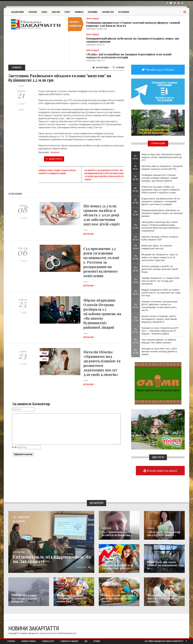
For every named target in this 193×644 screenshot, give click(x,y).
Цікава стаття (54, 159)
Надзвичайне (18, 12)
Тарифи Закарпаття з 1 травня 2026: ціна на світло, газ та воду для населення (161, 281)
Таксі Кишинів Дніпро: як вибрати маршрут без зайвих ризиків (159, 341)
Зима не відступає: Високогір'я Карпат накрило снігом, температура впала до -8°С (162, 157)
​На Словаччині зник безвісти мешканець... (117, 533)
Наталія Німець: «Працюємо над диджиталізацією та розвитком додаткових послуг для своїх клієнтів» (102, 363)
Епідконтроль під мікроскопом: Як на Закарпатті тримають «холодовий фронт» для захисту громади (161, 201)
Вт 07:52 (136, 190)
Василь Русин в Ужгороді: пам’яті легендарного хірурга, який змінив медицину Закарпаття (159, 319)
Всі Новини (124, 12)
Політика (33, 12)
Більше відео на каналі (162, 471)
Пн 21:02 (136, 226)
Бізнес (44, 12)
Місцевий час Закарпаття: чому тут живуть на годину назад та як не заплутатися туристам (160, 257)
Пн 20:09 (136, 247)
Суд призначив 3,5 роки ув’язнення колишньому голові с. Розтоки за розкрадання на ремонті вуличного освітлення (101, 262)
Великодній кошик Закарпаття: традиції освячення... (71, 598)
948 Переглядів (100, 67)
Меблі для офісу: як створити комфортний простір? (157, 247)
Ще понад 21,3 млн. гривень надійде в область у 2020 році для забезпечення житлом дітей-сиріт (102, 215)
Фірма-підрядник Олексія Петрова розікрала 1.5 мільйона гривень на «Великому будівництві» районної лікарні (102, 314)
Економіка (93, 12)
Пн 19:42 (136, 269)
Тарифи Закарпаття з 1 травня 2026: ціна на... (118, 567)
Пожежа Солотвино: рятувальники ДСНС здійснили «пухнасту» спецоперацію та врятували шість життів (159, 306)
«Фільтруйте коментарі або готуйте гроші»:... (164, 533)
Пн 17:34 (136, 319)
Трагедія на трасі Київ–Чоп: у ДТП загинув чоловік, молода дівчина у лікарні (159, 351)
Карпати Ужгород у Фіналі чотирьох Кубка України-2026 (160, 238)
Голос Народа (106, 528)
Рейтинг (119, 67)
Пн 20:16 (136, 238)
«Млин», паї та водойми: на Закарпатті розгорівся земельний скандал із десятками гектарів (129, 56)
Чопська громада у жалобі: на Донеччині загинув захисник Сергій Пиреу (160, 269)
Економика (106, 561)
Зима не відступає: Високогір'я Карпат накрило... (25, 598)
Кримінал (79, 12)
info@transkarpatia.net (66, 633)
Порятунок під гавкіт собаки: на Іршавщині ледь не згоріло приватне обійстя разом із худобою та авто (161, 190)
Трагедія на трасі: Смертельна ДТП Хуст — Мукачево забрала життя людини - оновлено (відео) (160, 331)
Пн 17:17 (136, 331)
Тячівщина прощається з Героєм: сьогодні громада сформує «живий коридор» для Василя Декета (133, 24)
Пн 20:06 (136, 257)
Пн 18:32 (136, 293)
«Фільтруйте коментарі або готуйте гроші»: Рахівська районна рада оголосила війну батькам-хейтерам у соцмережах (161, 226)
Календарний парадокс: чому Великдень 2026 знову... (118, 598)
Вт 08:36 (136, 178)
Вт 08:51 (136, 168)
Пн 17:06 (136, 351)
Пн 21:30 (136, 213)
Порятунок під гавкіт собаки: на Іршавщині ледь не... (166, 565)
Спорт (67, 12)
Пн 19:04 (136, 281)
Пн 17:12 (136, 341)
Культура (56, 12)
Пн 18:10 (136, 306)
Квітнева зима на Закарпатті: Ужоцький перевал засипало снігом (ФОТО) (162, 168)
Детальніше (90, 234)
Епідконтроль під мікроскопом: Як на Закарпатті (52, 559)
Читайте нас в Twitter (160, 70)
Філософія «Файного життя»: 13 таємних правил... (161, 598)
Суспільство (108, 12)
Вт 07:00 (136, 201)
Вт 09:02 (136, 157)
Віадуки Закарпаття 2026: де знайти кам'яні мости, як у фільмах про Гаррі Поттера (161, 293)
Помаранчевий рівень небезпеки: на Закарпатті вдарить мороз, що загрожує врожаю (133, 40)
